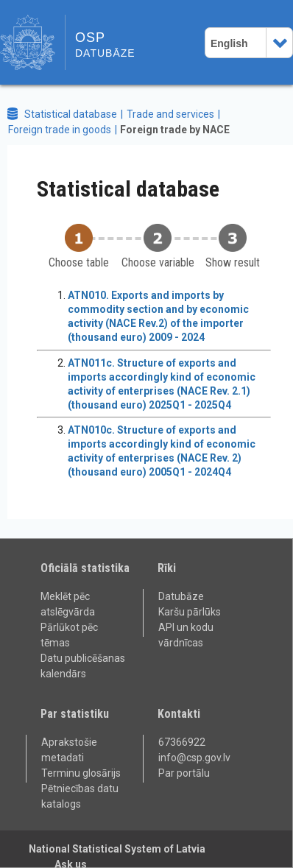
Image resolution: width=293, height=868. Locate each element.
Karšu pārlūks (190, 612)
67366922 (182, 742)
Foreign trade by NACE (175, 130)
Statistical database (71, 114)
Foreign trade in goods (60, 130)
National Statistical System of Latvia (117, 849)
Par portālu (184, 773)
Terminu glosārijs (81, 773)
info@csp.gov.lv (194, 758)
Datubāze (181, 596)
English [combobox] (229, 43)
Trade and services (170, 114)
